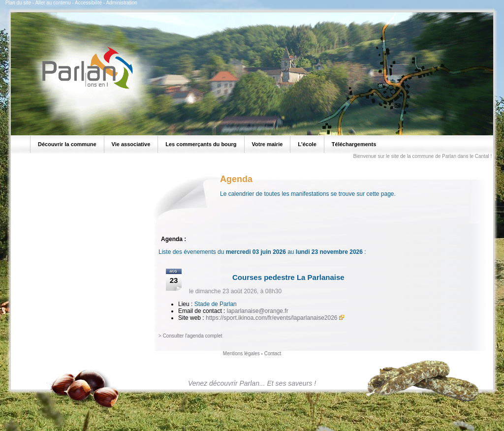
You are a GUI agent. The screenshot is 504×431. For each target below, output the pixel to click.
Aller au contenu (53, 3)
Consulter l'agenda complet (193, 336)
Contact (273, 354)
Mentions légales (241, 354)
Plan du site (18, 3)
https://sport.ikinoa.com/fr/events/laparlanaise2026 (271, 318)
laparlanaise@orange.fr (258, 311)
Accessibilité (88, 3)
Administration (121, 3)
